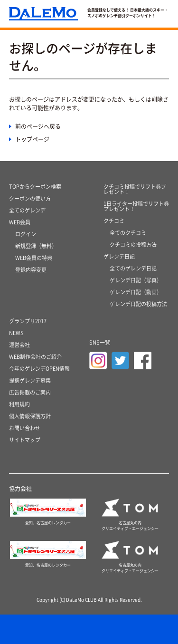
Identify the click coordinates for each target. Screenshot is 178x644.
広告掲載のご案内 (30, 392)
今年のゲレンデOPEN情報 (39, 369)
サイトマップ (25, 440)
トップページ (32, 139)
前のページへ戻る (38, 126)
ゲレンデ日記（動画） (136, 292)
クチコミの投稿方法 (133, 245)
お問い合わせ (25, 428)
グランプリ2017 (28, 321)
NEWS (16, 333)
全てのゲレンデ (27, 210)
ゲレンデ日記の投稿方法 (138, 304)
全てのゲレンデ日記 (133, 268)
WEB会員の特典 (34, 258)
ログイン (26, 234)
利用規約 (19, 404)
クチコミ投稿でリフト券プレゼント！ (135, 189)
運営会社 (19, 345)
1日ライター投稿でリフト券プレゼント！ (136, 206)
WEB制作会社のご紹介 (35, 357)
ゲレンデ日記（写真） (136, 280)
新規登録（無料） (36, 246)
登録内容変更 (31, 270)
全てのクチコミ (128, 233)
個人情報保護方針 (30, 416)
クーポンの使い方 (30, 198)
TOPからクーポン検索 (35, 187)
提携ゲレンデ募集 (30, 380)
